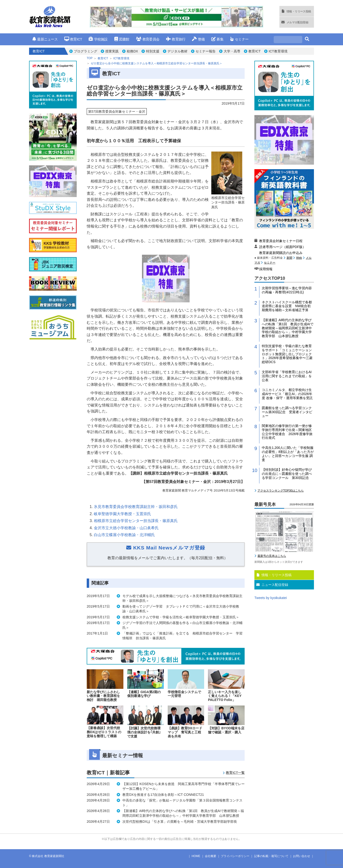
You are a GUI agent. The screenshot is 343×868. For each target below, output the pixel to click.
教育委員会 (148, 39)
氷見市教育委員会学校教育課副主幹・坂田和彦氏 (136, 507)
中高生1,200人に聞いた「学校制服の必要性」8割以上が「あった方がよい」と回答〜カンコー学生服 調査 (288, 454)
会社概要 (211, 856)
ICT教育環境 (278, 51)
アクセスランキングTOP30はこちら (281, 491)
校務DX (132, 51)
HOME (196, 856)
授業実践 (112, 51)
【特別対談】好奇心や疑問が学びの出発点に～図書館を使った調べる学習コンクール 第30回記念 (287, 474)
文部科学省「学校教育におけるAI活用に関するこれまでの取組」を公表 (287, 376)
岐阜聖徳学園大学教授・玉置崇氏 (122, 514)
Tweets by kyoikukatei (271, 598)
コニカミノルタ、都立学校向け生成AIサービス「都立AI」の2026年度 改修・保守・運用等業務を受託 (287, 394)
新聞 (289, 258)
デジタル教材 (177, 51)
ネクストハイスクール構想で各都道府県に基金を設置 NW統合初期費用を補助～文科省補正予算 (287, 306)
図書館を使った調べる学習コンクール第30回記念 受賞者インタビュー (287, 412)
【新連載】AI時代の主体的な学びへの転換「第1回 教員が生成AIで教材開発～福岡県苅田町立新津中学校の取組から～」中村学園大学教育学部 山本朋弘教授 (288, 328)
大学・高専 (232, 51)
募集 (217, 39)
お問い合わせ (302, 856)
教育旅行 (176, 39)
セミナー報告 (206, 51)
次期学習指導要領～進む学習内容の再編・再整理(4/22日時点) (287, 290)
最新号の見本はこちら (272, 556)
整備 (198, 39)
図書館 (122, 39)
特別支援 (153, 51)
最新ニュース (45, 39)
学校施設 (98, 39)
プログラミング (86, 51)
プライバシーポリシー (235, 856)
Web (299, 258)
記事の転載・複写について (271, 856)
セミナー (239, 39)
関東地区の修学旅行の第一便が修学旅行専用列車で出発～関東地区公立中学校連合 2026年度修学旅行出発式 (287, 432)
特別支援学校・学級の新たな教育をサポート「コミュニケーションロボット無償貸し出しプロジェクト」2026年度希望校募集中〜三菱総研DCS (287, 354)
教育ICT (73, 39)
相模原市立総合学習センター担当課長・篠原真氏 (136, 521)
